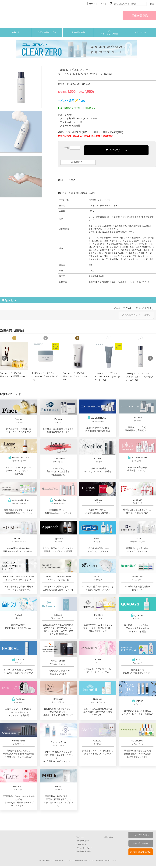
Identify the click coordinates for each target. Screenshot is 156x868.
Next (150, 358)
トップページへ (141, 843)
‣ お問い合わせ (108, 837)
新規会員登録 (139, 16)
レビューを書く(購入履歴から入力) (76, 193)
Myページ (93, 4)
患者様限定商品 (78, 32)
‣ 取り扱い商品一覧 (82, 841)
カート (104, 4)
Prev (4, 358)
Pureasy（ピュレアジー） (86, 118)
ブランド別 (66, 118)
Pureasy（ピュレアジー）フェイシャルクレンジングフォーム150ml (140, 377)
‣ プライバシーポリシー (84, 848)
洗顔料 (77, 126)
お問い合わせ (140, 32)
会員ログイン (123, 308)
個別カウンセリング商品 (109, 32)
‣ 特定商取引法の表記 (83, 851)
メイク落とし (80, 122)
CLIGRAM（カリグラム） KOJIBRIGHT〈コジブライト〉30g (45, 376)
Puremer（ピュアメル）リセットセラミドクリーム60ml (75, 376)
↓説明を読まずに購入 (141, 852)
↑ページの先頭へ (141, 835)
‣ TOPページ (80, 837)
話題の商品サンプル (47, 32)
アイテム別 (66, 122)
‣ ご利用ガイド (81, 844)
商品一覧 (16, 32)
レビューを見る (67, 180)
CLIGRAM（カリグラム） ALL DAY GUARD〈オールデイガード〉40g (108, 377)
